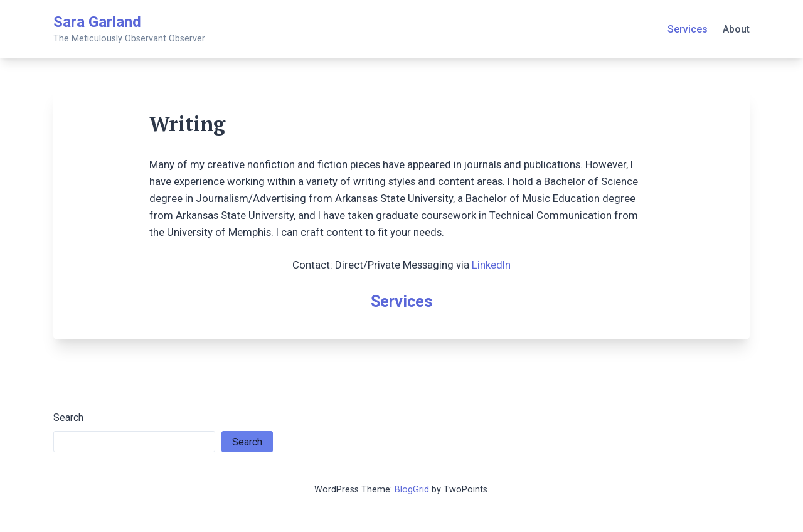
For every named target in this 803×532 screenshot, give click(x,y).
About (736, 29)
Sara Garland (97, 22)
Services (688, 29)
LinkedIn (491, 265)
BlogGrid (412, 490)
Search (68, 418)
